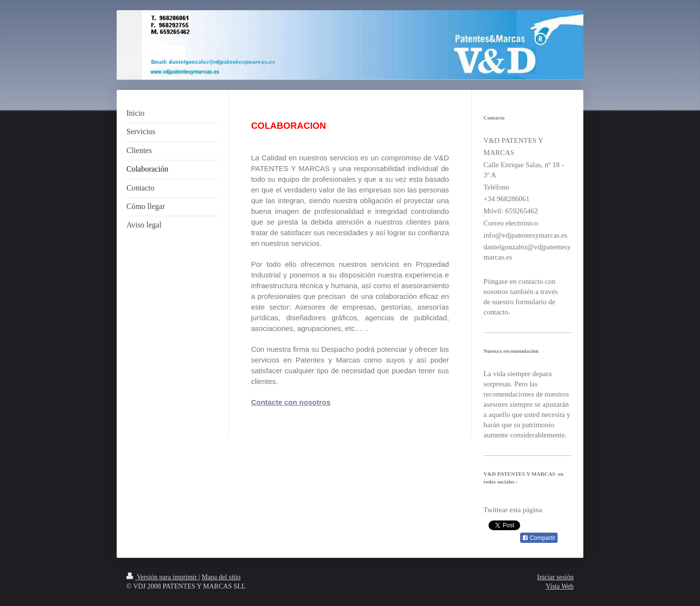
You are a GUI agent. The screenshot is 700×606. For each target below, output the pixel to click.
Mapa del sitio (221, 577)
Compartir (539, 538)
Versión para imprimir (162, 577)
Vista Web (560, 586)
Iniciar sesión (555, 577)
